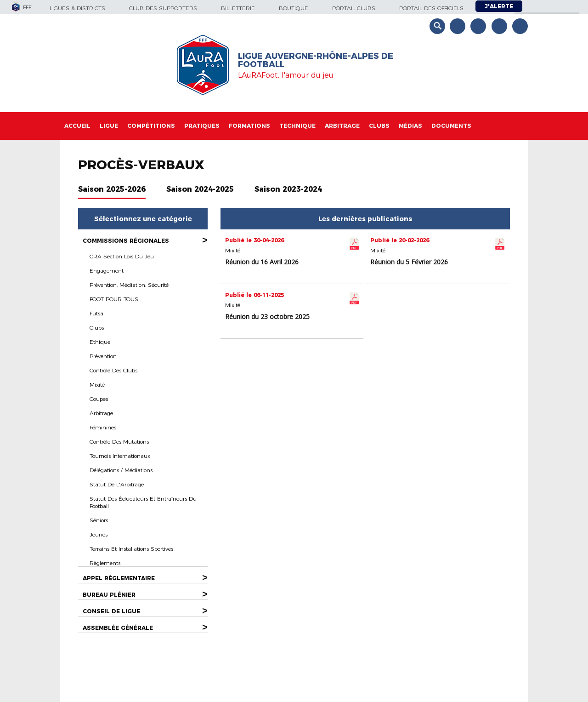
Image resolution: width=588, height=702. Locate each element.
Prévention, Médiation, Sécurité (129, 285)
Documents (451, 126)
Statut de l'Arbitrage (117, 484)
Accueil (77, 126)
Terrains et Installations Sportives (131, 549)
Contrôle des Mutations (119, 442)
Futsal (97, 313)
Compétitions (151, 126)
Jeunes (99, 534)
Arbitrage (342, 126)
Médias (410, 126)
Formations (249, 126)
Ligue (109, 126)
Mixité (97, 385)
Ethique (100, 342)
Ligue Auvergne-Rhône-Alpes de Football (316, 60)
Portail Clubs (354, 8)
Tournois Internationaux (120, 456)
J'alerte (499, 6)
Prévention (103, 356)
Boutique (294, 8)
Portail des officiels (431, 8)
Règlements (105, 563)
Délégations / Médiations (121, 470)
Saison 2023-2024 (288, 189)
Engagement (107, 271)
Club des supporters (163, 8)
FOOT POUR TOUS (114, 299)
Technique (297, 126)
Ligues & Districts (77, 8)
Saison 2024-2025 (200, 189)
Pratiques (202, 126)
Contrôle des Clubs (113, 370)
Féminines (103, 427)
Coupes (99, 399)
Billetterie (238, 8)
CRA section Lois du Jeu (122, 256)
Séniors (99, 520)
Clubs (379, 126)
